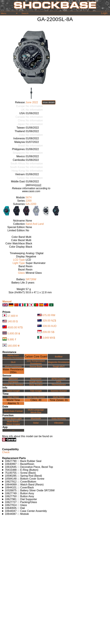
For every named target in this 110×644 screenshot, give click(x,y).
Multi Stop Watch (36, 397)
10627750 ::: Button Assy (20, 496)
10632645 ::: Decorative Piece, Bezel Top (29, 467)
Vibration (59, 423)
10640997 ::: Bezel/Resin (20, 464)
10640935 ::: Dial (15, 508)
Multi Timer (59, 397)
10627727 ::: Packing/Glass (21, 502)
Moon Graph (13, 391)
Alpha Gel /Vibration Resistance (13, 357)
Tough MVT (59, 366)
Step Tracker (36, 385)
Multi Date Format (13, 411)
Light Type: (19, 263)
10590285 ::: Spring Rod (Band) (23, 476)
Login (104, 13)
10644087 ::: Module (17, 514)
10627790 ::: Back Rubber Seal (23, 461)
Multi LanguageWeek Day (36, 411)
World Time (13, 400)
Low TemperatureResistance (36, 362)
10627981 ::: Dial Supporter (21, 499)
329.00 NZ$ (49, 321)
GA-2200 (31, 204)
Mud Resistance (13, 366)
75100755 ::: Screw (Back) (20, 473)
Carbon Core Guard (36, 357)
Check (6, 452)
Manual (7, 302)
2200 (29, 201)
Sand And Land (35, 224)
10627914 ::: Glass (16, 505)
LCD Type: (19, 260)
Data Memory (59, 419)
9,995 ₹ (12, 340)
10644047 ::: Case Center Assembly (26, 511)
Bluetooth (36, 419)
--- (13, 430)
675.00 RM (49, 315)
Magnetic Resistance (59, 362)
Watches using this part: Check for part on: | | (55, 461)
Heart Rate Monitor (13, 385)
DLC (13, 362)
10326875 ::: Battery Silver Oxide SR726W (30, 490)
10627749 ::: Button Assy (20, 493)
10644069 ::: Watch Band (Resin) (24, 485)
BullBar (59, 357)
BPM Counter (59, 379)
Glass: (22, 273)
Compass (13, 382)
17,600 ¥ (12, 316)
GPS (59, 382)
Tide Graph (36, 391)
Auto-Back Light (13, 419)
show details (49, 102)
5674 (29, 197)
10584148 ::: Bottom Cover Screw (25, 479)
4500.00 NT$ (15, 327)
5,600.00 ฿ (14, 333)
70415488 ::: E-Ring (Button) (22, 470)
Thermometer (59, 385)
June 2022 (32, 102)
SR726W (31, 279)
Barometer (36, 379)
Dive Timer (13, 397)
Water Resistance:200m (13, 371)
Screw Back (36, 366)
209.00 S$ (48, 332)
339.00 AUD (49, 326)
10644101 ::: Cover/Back (19, 487)
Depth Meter (36, 382)
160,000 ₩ (13, 346)
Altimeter (13, 379)
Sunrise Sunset (59, 391)
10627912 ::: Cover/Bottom (21, 482)
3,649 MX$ (49, 338)
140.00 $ (12, 321)
